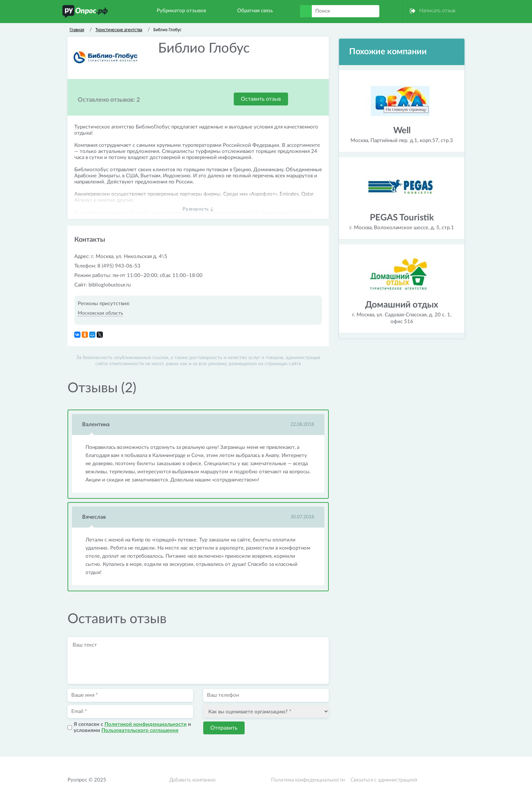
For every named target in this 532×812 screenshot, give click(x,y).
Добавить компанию (192, 780)
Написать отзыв (437, 11)
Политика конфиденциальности (308, 780)
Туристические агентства (119, 30)
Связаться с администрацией (384, 780)
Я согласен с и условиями (132, 727)
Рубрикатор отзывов (181, 11)
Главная (77, 30)
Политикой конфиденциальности (146, 724)
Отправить (224, 728)
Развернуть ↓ (198, 209)
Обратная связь (255, 11)
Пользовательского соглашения (140, 730)
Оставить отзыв (261, 99)
